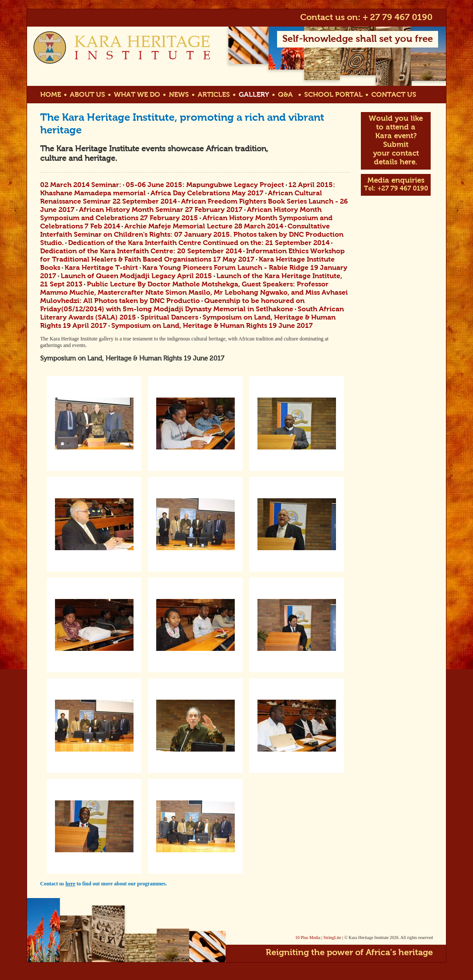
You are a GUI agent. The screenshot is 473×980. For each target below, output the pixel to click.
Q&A (285, 95)
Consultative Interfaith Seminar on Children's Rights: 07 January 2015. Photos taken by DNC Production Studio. (192, 235)
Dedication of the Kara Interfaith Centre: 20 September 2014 (141, 252)
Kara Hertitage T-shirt (101, 268)
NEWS (179, 95)
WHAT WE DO (137, 95)
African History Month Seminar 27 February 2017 (161, 210)
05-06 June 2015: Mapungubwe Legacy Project (205, 185)
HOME (51, 95)
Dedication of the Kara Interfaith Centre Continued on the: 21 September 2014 (199, 243)
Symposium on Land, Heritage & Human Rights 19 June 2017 (212, 326)
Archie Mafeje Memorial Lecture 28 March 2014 (204, 227)
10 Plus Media (308, 937)
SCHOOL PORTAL (333, 95)
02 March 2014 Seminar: (81, 185)
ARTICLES (214, 95)
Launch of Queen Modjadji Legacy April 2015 (136, 276)
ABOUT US (87, 95)
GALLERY (254, 95)
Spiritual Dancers (169, 318)
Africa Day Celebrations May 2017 (207, 194)
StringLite (332, 937)
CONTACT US (394, 95)
